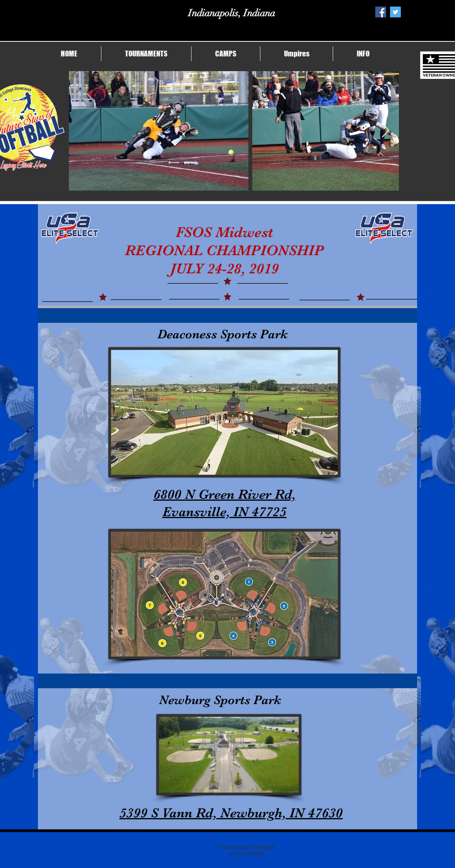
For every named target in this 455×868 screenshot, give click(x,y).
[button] (146, 54)
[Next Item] (386, 131)
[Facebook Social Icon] (381, 12)
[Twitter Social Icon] (395, 12)
